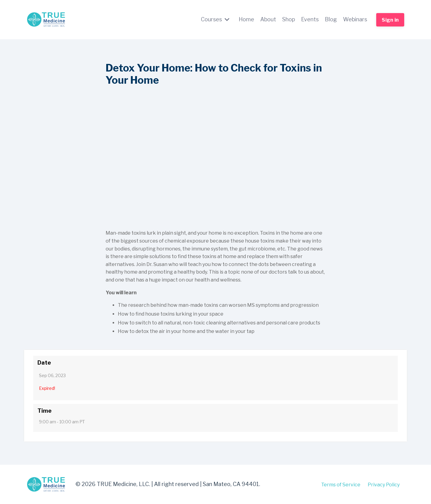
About (268, 19)
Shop (289, 19)
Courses (215, 19)
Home (246, 19)
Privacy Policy (384, 484)
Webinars (355, 19)
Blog (331, 19)
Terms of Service (341, 484)
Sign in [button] (390, 20)
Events (310, 19)
